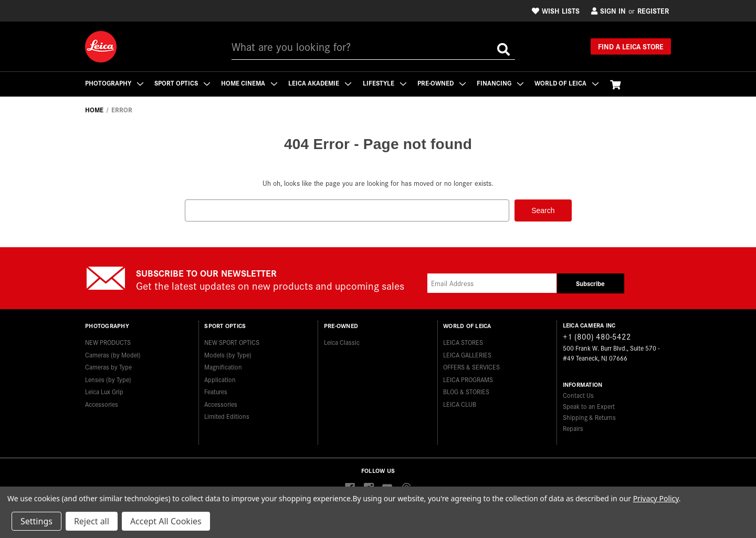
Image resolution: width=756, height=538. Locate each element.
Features (216, 391)
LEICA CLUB (460, 403)
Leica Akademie (321, 83)
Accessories (102, 403)
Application (220, 378)
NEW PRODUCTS (108, 341)
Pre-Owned (444, 83)
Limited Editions (227, 415)
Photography (114, 83)
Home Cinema (250, 83)
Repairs (573, 428)
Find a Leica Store (631, 46)
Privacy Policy (656, 498)
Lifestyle (386, 83)
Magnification (223, 366)
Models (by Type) (228, 354)
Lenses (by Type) (108, 378)
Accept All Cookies (166, 521)
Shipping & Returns (589, 416)
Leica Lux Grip (104, 391)
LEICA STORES (463, 341)
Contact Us (578, 394)
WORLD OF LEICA (570, 83)
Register (653, 10)
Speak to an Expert (589, 405)
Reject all (92, 521)
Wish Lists (556, 10)
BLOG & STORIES (466, 391)
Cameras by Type (108, 366)
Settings (36, 521)
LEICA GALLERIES (467, 354)
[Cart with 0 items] (618, 84)
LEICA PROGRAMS (468, 378)
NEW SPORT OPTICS (232, 341)
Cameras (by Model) (113, 354)
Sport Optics (183, 83)
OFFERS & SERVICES (471, 366)
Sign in (608, 10)
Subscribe (590, 283)
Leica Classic (342, 341)
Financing (503, 83)
